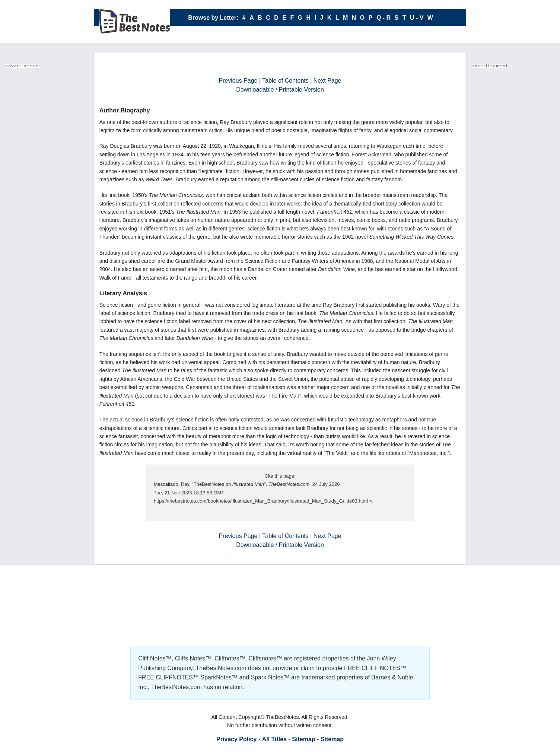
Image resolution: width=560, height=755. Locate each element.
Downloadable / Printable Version (280, 90)
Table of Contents (285, 81)
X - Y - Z (311, 34)
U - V (417, 18)
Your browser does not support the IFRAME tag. (35, 182)
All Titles (274, 739)
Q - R (384, 18)
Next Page (327, 81)
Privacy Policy (237, 739)
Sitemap (303, 739)
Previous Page (238, 81)
